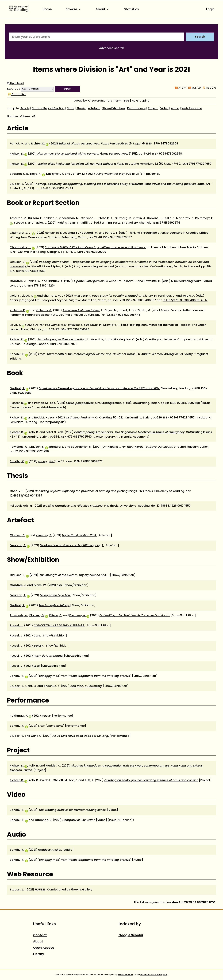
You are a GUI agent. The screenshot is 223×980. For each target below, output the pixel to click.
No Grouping (141, 101)
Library (39, 954)
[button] (67, 89)
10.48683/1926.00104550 (174, 506)
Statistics (131, 9)
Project (153, 108)
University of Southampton (154, 975)
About (103, 9)
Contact (40, 935)
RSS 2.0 (209, 88)
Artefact (94, 108)
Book (70, 108)
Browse (74, 9)
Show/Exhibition (114, 108)
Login (210, 9)
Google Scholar (131, 935)
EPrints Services (126, 975)
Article (25, 108)
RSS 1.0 (194, 88)
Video (164, 108)
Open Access (44, 948)
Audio (175, 108)
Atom (180, 88)
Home (47, 9)
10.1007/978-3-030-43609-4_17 (185, 300)
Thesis (81, 108)
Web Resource (192, 108)
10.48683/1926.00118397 (26, 496)
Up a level (15, 83)
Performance (136, 108)
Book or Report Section (48, 108)
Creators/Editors (100, 101)
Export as (14, 89)
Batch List (16, 95)
